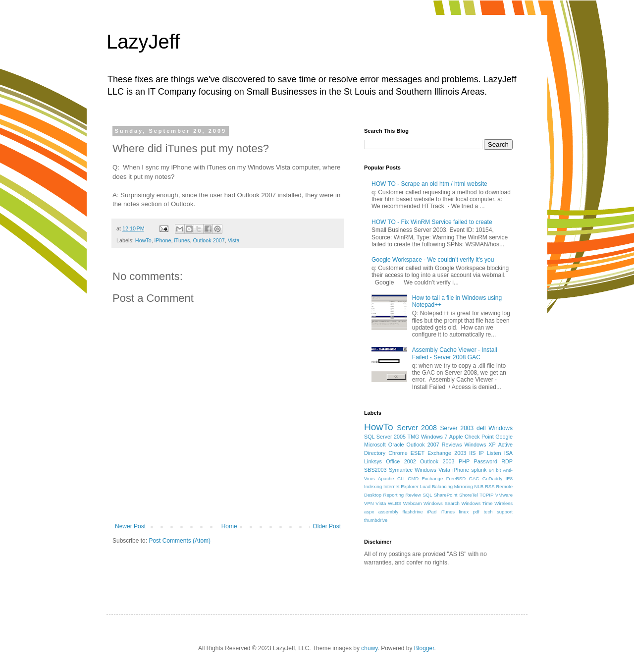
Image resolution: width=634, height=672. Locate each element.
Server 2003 (457, 428)
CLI (401, 478)
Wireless (503, 503)
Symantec (401, 470)
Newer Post (130, 526)
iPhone (163, 240)
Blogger (424, 648)
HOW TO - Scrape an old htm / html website (429, 184)
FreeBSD (456, 478)
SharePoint (446, 495)
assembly (389, 512)
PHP (464, 461)
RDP (507, 461)
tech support (498, 512)
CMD (413, 478)
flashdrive (413, 512)
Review (413, 495)
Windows (501, 428)
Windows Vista (432, 470)
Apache (386, 478)
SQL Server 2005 (385, 437)
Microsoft (375, 445)
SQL (427, 495)
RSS (490, 486)
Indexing (373, 486)
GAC (474, 478)
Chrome (398, 453)
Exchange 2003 (447, 453)
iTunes (182, 240)
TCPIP (486, 495)
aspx (369, 512)
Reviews (452, 445)
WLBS (395, 503)
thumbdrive (376, 520)
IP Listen (490, 453)
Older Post (327, 526)
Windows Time (477, 503)
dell (481, 428)
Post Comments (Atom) (180, 541)
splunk (479, 470)
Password (486, 461)
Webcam (413, 503)
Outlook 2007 (209, 240)
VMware (504, 495)
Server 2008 (417, 428)
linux (464, 512)
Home (229, 526)
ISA (508, 453)
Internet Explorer (401, 486)
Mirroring (464, 486)
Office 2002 (401, 461)
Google (504, 437)
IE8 (509, 478)
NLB (479, 486)
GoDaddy (493, 478)
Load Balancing (436, 486)
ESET (418, 453)
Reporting (394, 495)
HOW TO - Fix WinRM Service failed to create (432, 222)
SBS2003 (375, 470)
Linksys (373, 461)
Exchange (433, 478)
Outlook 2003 (437, 461)
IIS (472, 453)
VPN (369, 503)
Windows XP (480, 445)
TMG (414, 437)
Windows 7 (434, 437)
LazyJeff (143, 42)
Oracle (396, 445)
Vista (234, 240)
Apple (456, 437)
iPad (432, 512)
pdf (476, 512)
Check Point (479, 437)
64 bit (495, 470)
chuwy (369, 648)
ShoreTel (469, 495)
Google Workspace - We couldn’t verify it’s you (433, 260)
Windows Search (442, 503)
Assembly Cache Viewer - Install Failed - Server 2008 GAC (455, 353)
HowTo (143, 240)
